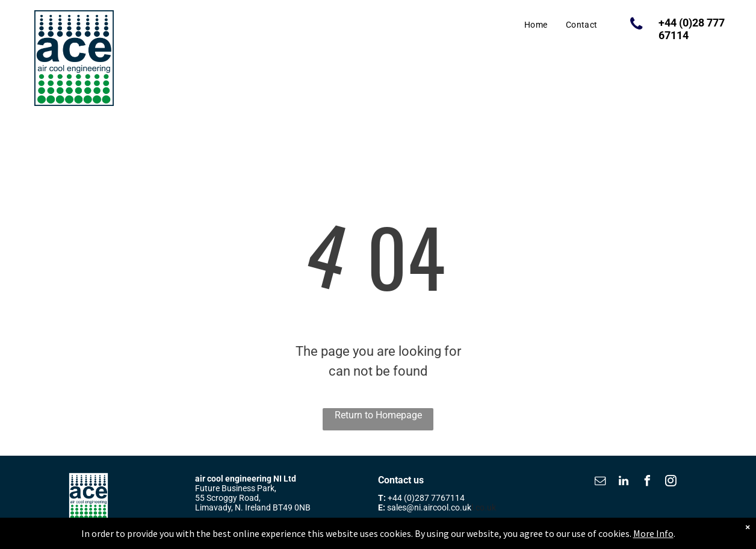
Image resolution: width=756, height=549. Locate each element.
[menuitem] (536, 25)
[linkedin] (624, 482)
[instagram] (671, 482)
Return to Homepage (378, 415)
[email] (600, 482)
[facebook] (647, 482)
